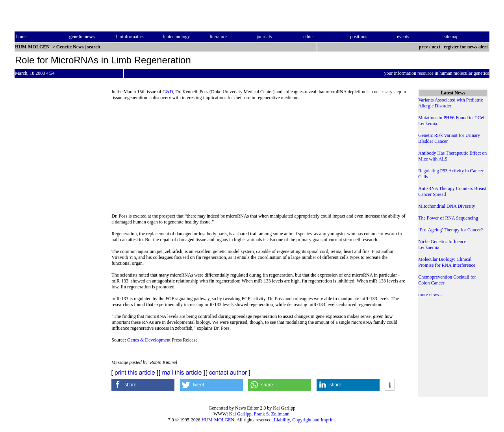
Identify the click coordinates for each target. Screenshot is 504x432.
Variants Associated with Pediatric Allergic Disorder (450, 103)
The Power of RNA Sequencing (448, 218)
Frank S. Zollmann (272, 414)
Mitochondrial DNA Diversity (447, 206)
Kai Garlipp (240, 414)
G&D (168, 92)
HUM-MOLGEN (218, 420)
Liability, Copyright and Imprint (305, 420)
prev (423, 47)
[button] (143, 385)
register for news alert (466, 47)
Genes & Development (149, 340)
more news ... (431, 295)
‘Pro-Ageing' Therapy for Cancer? (450, 230)
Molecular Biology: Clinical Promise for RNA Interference (447, 262)
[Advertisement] (259, 159)
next (436, 47)
